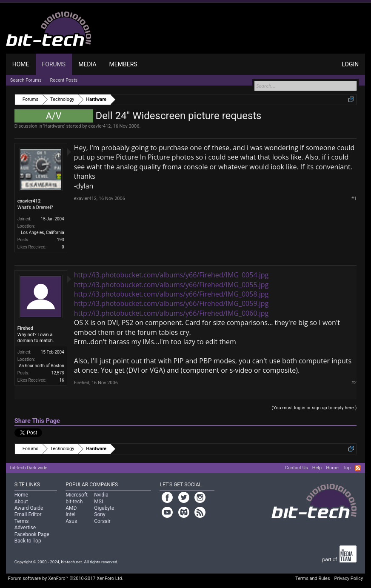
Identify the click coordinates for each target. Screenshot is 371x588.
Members (123, 64)
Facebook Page (32, 534)
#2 (354, 383)
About (21, 502)
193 (61, 240)
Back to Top (28, 541)
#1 (354, 198)
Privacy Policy (349, 578)
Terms (22, 521)
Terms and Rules (313, 578)
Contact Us (297, 468)
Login (350, 64)
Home (21, 64)
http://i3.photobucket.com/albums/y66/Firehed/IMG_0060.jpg (171, 313)
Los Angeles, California (43, 233)
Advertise (25, 528)
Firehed (25, 328)
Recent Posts (64, 80)
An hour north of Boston (41, 366)
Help (317, 468)
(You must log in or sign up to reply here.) (314, 408)
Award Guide (29, 508)
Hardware (54, 126)
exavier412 (99, 126)
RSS (358, 468)
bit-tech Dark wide (29, 468)
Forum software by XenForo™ (66, 578)
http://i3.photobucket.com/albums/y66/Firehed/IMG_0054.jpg (171, 275)
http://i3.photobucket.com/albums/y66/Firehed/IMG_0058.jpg (171, 294)
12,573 (58, 373)
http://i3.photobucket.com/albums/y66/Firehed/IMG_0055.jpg (171, 285)
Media (87, 64)
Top (347, 468)
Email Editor (28, 514)
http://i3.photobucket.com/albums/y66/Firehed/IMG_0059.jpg (171, 303)
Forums (54, 64)
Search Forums (26, 80)
